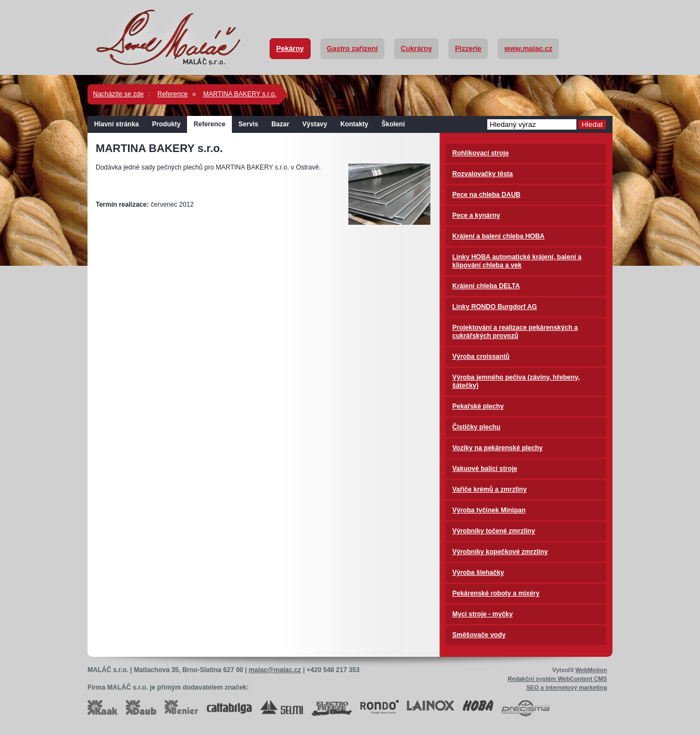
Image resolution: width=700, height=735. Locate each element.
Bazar (280, 124)
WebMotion (591, 670)
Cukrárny (416, 48)
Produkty (166, 124)
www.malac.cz (528, 48)
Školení (393, 124)
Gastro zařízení (352, 48)
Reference (173, 94)
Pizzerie (468, 48)
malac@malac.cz (275, 670)
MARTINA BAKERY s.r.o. (240, 94)
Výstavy (315, 124)
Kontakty (354, 124)
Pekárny (290, 48)
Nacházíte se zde (118, 94)
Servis (248, 124)
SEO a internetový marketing (567, 687)
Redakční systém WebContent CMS (557, 679)
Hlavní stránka (116, 124)
